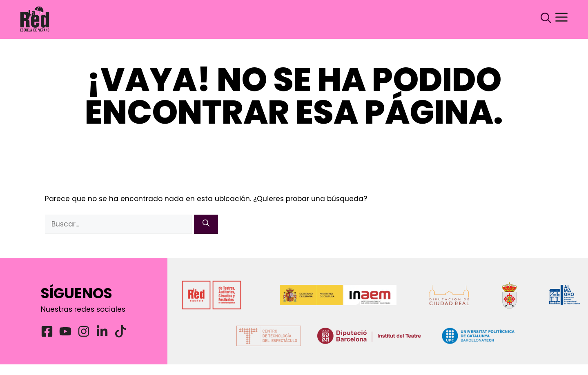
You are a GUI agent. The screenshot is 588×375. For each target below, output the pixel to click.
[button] (542, 19)
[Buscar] (206, 224)
